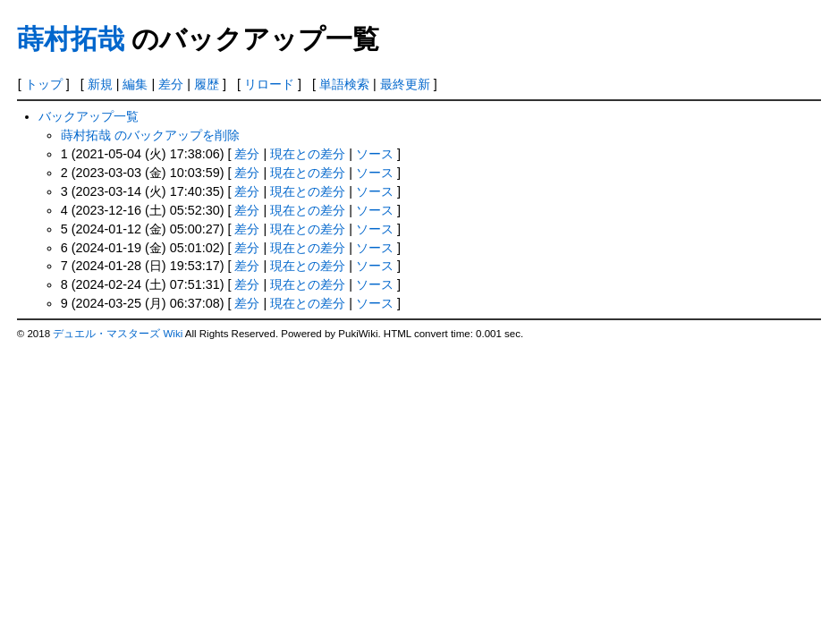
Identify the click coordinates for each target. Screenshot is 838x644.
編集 (135, 84)
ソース (375, 154)
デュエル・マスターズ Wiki (118, 334)
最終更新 (405, 84)
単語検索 (344, 84)
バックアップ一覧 (89, 116)
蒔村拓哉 (71, 39)
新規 (100, 84)
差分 (171, 84)
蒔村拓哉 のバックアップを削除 (150, 135)
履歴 (207, 84)
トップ (44, 84)
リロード (269, 84)
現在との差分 (308, 154)
